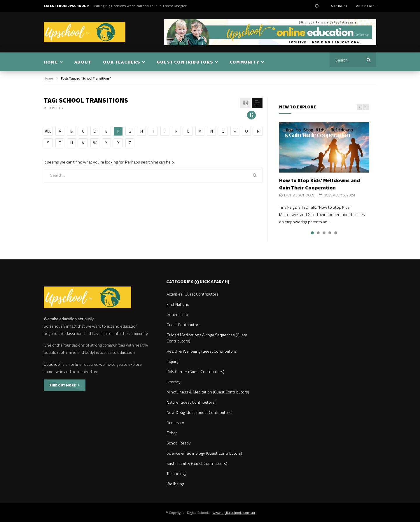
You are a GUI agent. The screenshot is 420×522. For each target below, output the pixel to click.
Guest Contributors (183, 325)
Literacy (174, 382)
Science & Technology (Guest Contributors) (204, 453)
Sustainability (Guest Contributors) (197, 463)
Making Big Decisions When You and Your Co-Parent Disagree (140, 6)
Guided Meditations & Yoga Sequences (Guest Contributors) (207, 338)
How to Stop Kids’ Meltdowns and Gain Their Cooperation (320, 184)
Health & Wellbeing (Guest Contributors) (202, 351)
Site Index (339, 6)
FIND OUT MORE (65, 385)
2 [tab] (318, 233)
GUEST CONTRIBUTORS (185, 62)
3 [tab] (324, 233)
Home (48, 78)
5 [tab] (336, 233)
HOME (51, 62)
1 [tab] (312, 233)
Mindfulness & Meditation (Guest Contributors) (208, 392)
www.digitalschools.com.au (234, 513)
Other (172, 433)
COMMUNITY (244, 62)
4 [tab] (330, 233)
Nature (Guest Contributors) (191, 402)
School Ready (179, 443)
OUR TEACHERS (121, 62)
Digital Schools (299, 195)
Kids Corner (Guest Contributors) (195, 371)
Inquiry (173, 361)
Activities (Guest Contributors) (193, 294)
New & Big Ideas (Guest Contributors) (199, 412)
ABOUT (83, 62)
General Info (177, 314)
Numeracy (175, 422)
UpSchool (52, 364)
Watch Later (366, 6)
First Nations (178, 304)
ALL (48, 131)
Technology (177, 473)
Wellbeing (175, 484)
